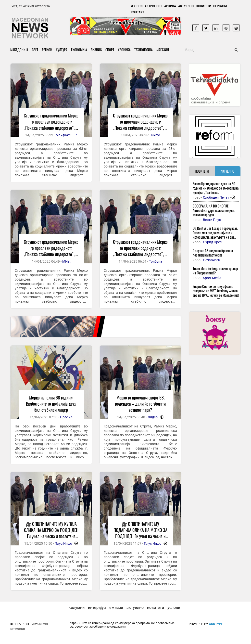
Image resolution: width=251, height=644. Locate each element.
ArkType (216, 624)
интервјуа (97, 608)
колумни (77, 608)
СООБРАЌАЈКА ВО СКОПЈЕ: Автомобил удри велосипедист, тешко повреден (214, 210)
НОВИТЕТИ (202, 171)
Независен (212, 260)
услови (174, 608)
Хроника (124, 50)
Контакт (138, 12)
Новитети (203, 6)
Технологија (144, 50)
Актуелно (186, 6)
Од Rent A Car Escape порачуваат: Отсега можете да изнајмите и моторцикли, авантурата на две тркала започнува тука (215, 235)
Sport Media (212, 278)
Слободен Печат (216, 197)
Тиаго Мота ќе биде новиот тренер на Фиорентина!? (215, 270)
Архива (170, 6)
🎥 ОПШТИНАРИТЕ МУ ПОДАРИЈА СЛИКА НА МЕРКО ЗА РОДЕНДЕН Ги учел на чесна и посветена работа (140, 533)
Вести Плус (212, 220)
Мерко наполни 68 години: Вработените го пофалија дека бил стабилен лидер (51, 404)
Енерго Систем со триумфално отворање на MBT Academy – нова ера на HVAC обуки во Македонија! (216, 291)
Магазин (163, 50)
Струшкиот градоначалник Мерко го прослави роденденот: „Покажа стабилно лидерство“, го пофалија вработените (51, 125)
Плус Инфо (63, 543)
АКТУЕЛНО (227, 171)
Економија (79, 50)
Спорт (110, 50)
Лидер (153, 417)
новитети (156, 608)
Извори (137, 6)
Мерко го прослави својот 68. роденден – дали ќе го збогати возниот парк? (140, 404)
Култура (62, 50)
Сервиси (220, 6)
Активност (153, 6)
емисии (116, 608)
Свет (35, 50)
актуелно (135, 608)
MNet (66, 261)
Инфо (156, 135)
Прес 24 (66, 417)
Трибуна (156, 261)
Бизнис (96, 50)
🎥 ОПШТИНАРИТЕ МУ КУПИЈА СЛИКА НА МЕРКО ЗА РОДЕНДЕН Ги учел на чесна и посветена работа (51, 533)
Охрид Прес (212, 242)
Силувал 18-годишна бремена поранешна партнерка (213, 253)
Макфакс (63, 135)
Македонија (19, 50)
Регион (47, 50)
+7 (75, 135)
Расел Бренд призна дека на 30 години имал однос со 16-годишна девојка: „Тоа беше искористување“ (216, 190)
